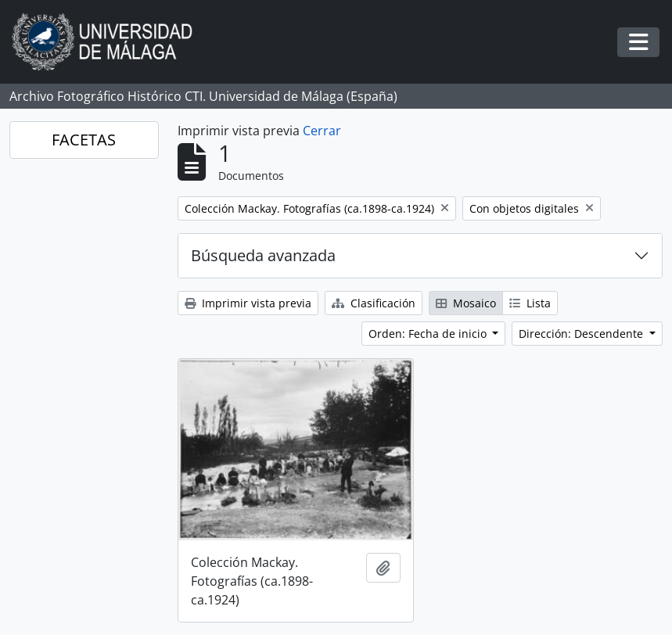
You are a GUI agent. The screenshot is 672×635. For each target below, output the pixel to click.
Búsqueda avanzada (263, 255)
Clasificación (374, 303)
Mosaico (466, 303)
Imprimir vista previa (248, 303)
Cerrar (322, 131)
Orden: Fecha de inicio (429, 334)
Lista (530, 303)
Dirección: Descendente (582, 334)
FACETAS (84, 140)
